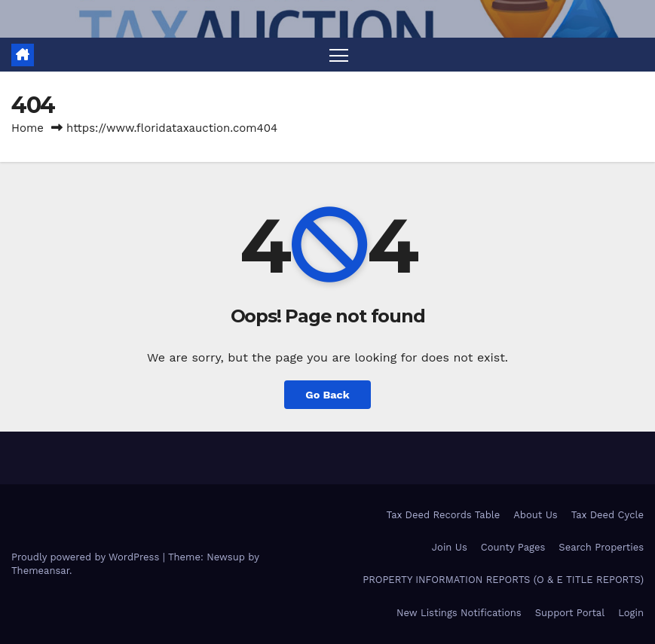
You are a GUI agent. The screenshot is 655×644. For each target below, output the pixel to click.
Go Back (327, 395)
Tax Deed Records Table (444, 515)
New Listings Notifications (459, 613)
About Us (535, 515)
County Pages (513, 547)
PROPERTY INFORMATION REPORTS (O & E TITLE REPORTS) (503, 580)
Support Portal (570, 613)
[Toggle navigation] (339, 55)
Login (631, 613)
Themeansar (40, 571)
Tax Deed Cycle (608, 515)
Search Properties (601, 547)
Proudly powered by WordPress (87, 557)
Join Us (450, 547)
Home (28, 128)
